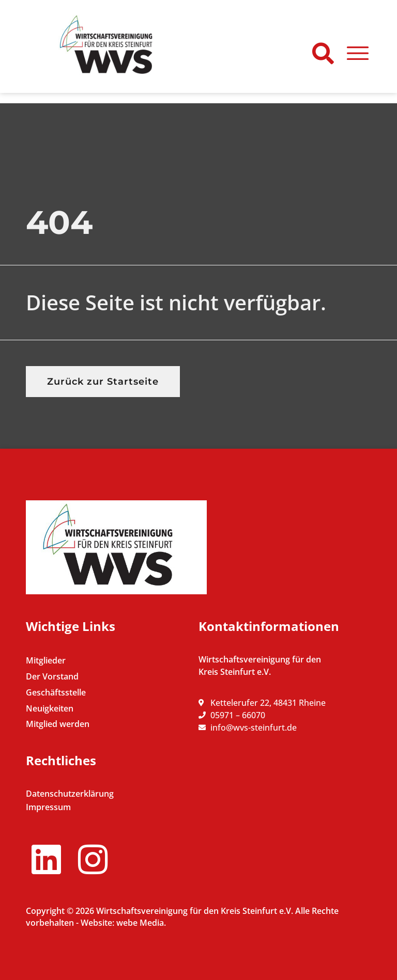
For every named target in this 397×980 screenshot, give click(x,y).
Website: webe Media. (123, 923)
